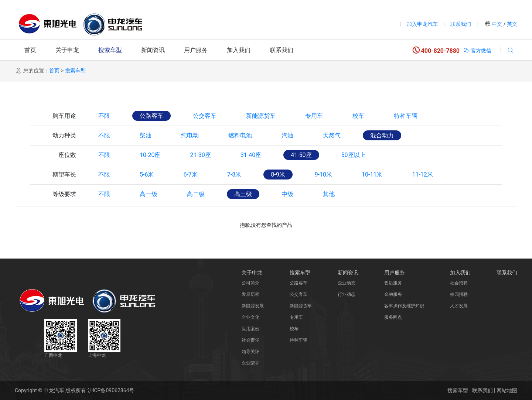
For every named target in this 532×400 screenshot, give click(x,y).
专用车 (314, 116)
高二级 (196, 194)
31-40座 (251, 155)
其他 (329, 194)
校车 (358, 116)
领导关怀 (250, 352)
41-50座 (301, 155)
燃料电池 (240, 135)
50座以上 (354, 155)
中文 (497, 24)
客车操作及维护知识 (404, 306)
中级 (287, 194)
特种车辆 (406, 116)
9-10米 (323, 175)
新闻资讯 (153, 50)
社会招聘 (459, 283)
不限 (104, 116)
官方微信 (477, 51)
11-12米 (422, 175)
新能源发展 (253, 306)
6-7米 (190, 175)
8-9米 (278, 175)
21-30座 (200, 155)
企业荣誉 (250, 363)
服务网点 (393, 317)
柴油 (146, 135)
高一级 (149, 194)
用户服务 (196, 50)
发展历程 (250, 294)
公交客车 (205, 116)
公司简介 (250, 283)
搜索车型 (110, 50)
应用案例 (250, 329)
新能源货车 (261, 116)
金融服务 (393, 294)
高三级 (243, 194)
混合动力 (382, 135)
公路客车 (151, 116)
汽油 (287, 135)
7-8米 (234, 175)
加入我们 (239, 50)
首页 (30, 50)
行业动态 (347, 294)
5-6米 (147, 175)
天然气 (332, 135)
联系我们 (461, 24)
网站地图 (507, 390)
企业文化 (250, 317)
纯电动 (190, 135)
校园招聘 (459, 294)
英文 (511, 24)
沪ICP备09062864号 (111, 390)
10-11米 (372, 175)
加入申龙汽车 (422, 24)
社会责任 (250, 340)
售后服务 (393, 283)
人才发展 (459, 306)
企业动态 (347, 283)
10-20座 (150, 155)
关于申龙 (67, 50)
